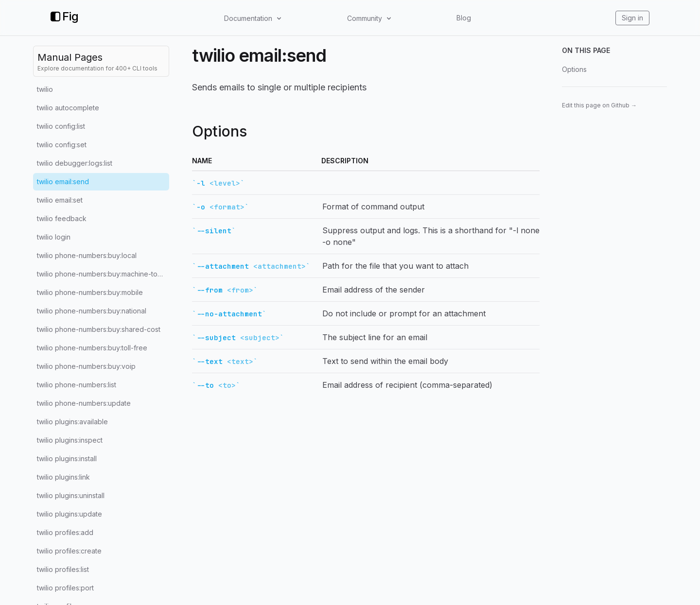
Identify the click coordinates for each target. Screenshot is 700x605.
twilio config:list (61, 126)
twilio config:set (62, 145)
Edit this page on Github (599, 105)
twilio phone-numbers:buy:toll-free (92, 348)
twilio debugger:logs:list (75, 163)
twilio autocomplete (68, 108)
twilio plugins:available (72, 422)
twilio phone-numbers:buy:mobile (90, 292)
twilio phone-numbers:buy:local (87, 255)
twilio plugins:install (67, 458)
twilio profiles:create (69, 551)
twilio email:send (63, 181)
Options (574, 69)
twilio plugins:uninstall (71, 495)
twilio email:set (60, 200)
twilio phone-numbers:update (84, 403)
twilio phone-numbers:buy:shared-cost (99, 329)
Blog (464, 18)
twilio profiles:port (65, 588)
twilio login (54, 237)
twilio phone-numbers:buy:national (92, 311)
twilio (45, 89)
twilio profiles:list (63, 569)
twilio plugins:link (63, 477)
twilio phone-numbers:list (77, 385)
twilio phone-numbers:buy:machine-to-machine (103, 274)
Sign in (632, 18)
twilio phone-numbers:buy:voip (86, 366)
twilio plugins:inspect (70, 440)
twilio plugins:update (70, 514)
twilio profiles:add (65, 532)
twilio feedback (62, 218)
